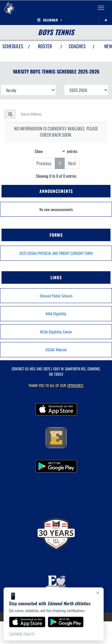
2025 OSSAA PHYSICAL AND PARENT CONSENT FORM (56, 253)
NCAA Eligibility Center (56, 332)
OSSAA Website (56, 350)
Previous (44, 163)
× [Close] (98, 593)
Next (72, 163)
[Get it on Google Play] (66, 622)
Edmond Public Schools (56, 296)
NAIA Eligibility (56, 314)
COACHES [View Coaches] (77, 46)
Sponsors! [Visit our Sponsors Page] (75, 385)
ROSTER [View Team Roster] (45, 46)
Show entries (56, 151)
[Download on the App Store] (27, 622)
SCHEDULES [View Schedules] (13, 46)
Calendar (50, 20)
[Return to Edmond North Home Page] (9, 8)
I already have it (22, 634)
